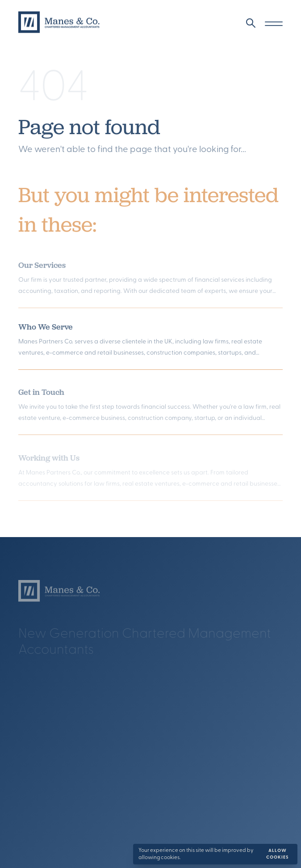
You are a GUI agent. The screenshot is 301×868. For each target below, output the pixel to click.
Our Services (42, 269)
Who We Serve (46, 329)
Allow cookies (278, 854)
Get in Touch (41, 396)
